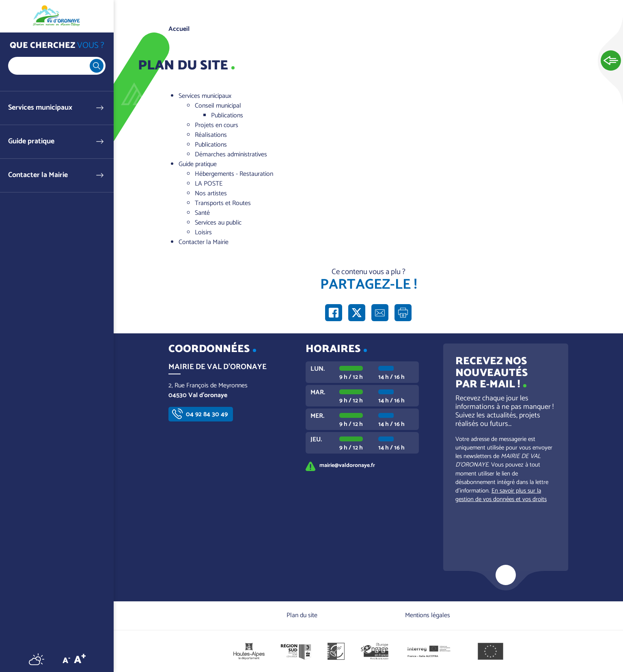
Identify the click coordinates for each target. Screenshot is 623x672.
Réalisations (211, 135)
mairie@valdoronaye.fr (347, 465)
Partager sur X (357, 313)
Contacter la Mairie (38, 175)
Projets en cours (217, 125)
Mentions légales (428, 615)
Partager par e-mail (380, 313)
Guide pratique (31, 142)
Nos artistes (211, 193)
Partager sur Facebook (334, 313)
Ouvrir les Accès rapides (611, 61)
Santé (202, 213)
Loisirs (203, 232)
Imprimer (403, 313)
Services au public (218, 223)
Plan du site (302, 615)
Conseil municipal (218, 106)
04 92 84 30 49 (207, 414)
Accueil (179, 29)
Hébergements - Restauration (234, 174)
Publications (227, 116)
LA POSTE (209, 184)
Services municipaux (40, 108)
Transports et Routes (223, 203)
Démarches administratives (231, 154)
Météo (37, 659)
